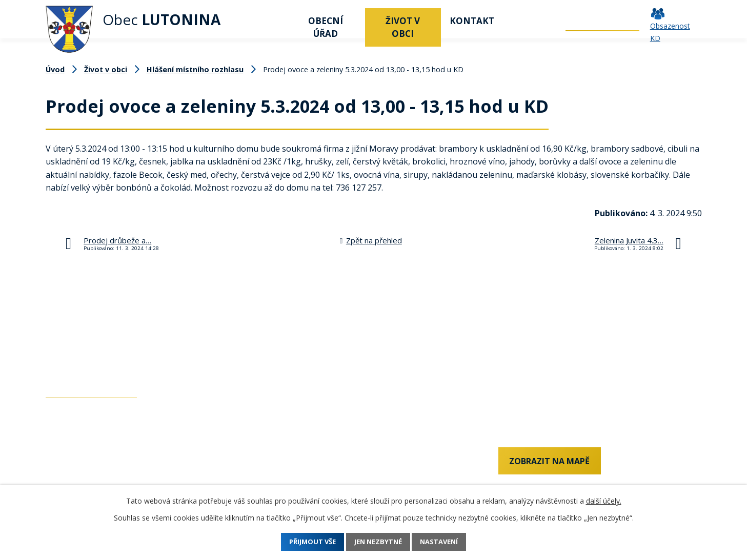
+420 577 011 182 (79, 482)
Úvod (274, 21)
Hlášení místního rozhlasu (195, 69)
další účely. (604, 501)
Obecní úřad (326, 27)
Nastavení (449, 542)
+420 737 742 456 (79, 464)
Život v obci (403, 27)
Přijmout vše (303, 542)
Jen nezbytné (378, 542)
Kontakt (472, 21)
